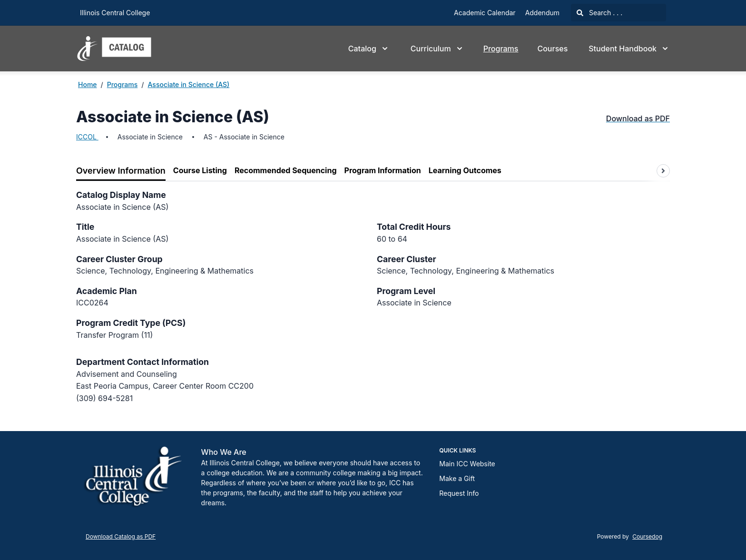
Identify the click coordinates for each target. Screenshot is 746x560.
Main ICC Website (467, 464)
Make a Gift (457, 478)
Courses (552, 49)
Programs (501, 49)
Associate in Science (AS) (188, 84)
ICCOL (87, 137)
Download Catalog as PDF (121, 536)
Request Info (459, 493)
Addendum (542, 13)
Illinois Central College (115, 13)
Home (88, 84)
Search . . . (599, 13)
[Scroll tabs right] (663, 171)
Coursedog (647, 536)
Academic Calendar (485, 13)
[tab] (121, 171)
